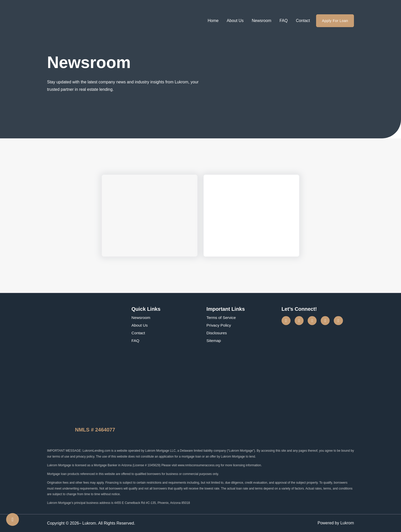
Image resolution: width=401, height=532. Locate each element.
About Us (235, 21)
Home (213, 21)
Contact (303, 21)
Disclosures (217, 333)
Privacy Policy (219, 325)
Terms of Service (222, 318)
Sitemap (214, 341)
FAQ (284, 21)
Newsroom (261, 21)
